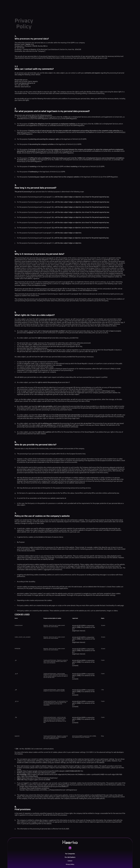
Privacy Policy (73, 860)
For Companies (57, 5)
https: (24, 782)
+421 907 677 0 (114, 858)
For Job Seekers (73, 5)
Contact (86, 5)
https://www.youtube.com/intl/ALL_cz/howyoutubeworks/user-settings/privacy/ (51, 794)
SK (110, 5)
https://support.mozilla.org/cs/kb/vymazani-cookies (39, 777)
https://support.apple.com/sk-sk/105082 (37, 784)
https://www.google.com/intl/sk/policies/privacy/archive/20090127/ (47, 791)
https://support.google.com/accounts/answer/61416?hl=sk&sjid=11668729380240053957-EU (53, 775)
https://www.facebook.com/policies (38, 793)
